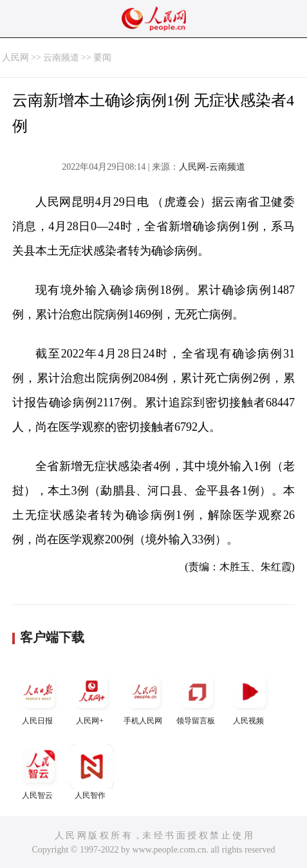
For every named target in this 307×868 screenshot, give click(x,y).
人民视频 (250, 697)
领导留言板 (197, 697)
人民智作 (91, 772)
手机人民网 (144, 697)
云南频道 (61, 58)
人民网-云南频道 (212, 167)
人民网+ (91, 697)
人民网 (15, 58)
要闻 (102, 58)
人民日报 (39, 697)
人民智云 (39, 772)
